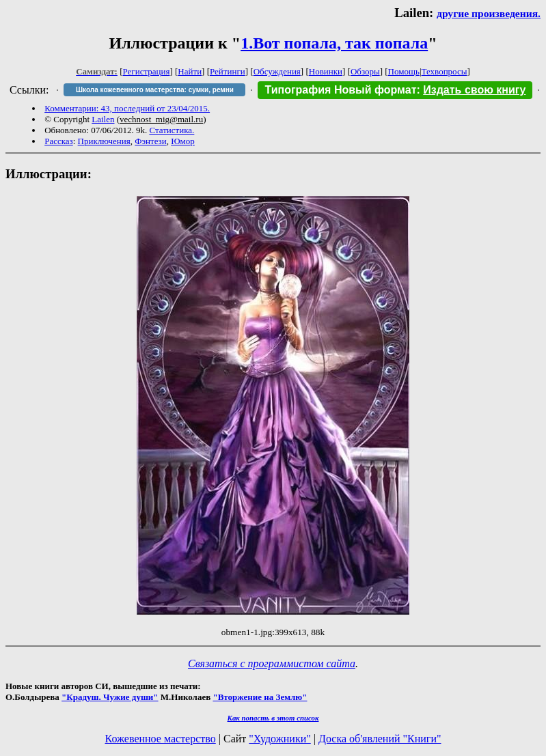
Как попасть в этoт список (273, 718)
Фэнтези (151, 141)
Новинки (326, 71)
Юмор (183, 141)
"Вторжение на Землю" (260, 697)
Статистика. (172, 130)
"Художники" (279, 739)
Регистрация (147, 71)
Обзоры (365, 71)
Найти (190, 71)
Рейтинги (228, 71)
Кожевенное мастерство (161, 739)
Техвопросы (445, 71)
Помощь (404, 71)
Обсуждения (277, 71)
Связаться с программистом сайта (272, 663)
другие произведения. (489, 13)
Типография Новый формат (340, 90)
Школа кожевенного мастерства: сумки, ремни (155, 90)
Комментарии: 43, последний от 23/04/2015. (127, 108)
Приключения (104, 141)
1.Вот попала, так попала (334, 43)
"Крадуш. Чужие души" (110, 697)
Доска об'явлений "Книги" (380, 739)
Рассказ (59, 141)
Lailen (103, 119)
